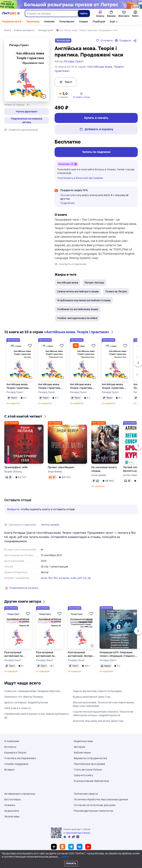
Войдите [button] (13, 509)
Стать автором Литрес (88, 770)
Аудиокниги (12, 811)
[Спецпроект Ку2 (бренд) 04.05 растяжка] (71, 4)
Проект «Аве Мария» (61, 467)
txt (85, 578)
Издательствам (83, 741)
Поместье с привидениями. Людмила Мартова (32, 691)
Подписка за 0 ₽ (12, 21)
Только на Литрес (116, 291)
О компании (12, 741)
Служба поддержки (16, 764)
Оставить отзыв (81, 97)
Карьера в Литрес (15, 753)
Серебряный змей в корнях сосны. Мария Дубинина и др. (36, 716)
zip (89, 578)
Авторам (79, 747)
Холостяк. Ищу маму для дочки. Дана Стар (98, 721)
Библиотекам (82, 753)
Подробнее (67, 203)
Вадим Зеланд (13, 472)
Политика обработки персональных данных (101, 799)
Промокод (33, 21)
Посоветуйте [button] (69, 195)
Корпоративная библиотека (91, 781)
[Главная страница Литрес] (11, 13)
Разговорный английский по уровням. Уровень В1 (49, 654)
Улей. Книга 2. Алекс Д (17, 708)
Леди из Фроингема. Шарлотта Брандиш (97, 691)
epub (44, 578)
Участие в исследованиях (20, 758)
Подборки (99, 21)
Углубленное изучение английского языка (84, 300)
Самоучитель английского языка (78, 291)
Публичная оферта (86, 794)
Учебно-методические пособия (77, 318)
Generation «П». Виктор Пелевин (24, 697)
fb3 (56, 578)
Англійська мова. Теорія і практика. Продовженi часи (81, 386)
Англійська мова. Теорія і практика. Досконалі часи (113, 386)
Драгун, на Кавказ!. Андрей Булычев (26, 702)
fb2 (50, 578)
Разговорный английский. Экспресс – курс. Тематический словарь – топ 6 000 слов (82, 654)
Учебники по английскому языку (78, 309)
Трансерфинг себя (16, 467)
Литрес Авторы (94, 283)
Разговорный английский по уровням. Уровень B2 (18, 654)
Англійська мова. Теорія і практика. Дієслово (18, 386)
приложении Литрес (78, 833)
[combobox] (51, 13)
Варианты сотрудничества (90, 758)
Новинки (49, 21)
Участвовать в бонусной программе (80, 178)
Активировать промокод (20, 794)
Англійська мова (68, 283)
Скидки (83, 21)
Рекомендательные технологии (93, 811)
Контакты (10, 747)
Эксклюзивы (12, 816)
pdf (80, 578)
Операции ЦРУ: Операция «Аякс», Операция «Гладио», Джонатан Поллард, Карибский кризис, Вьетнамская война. (117, 654)
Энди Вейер (55, 472)
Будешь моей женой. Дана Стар (92, 697)
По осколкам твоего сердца (104, 469)
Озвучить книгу (84, 775)
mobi (73, 578)
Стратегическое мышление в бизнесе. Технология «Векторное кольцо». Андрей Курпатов (103, 713)
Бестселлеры (12, 799)
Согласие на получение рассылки (95, 805)
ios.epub (64, 578)
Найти (84, 13)
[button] (27, 112)
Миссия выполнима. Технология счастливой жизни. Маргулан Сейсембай (104, 704)
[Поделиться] (136, 40)
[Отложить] (30, 346)
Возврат (10, 770)
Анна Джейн (99, 475)
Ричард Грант (15, 392)
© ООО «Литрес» (71, 859)
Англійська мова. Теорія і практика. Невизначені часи (50, 386)
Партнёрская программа (89, 764)
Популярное (67, 21)
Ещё (112, 21)
